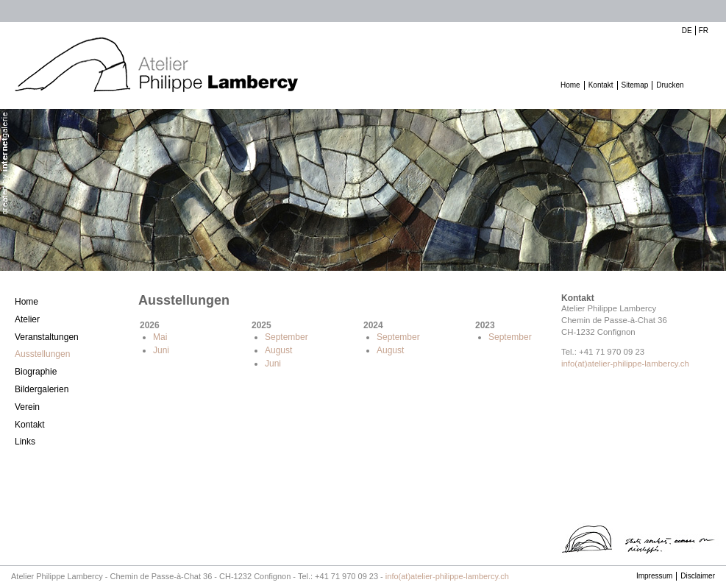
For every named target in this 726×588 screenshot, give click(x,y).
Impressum (654, 576)
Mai (160, 337)
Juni (161, 350)
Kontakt (601, 85)
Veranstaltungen (47, 337)
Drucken (670, 85)
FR (704, 31)
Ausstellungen (42, 354)
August (278, 350)
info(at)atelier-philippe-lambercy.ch (625, 364)
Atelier (27, 319)
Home (570, 85)
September (287, 337)
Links (25, 442)
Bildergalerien (42, 389)
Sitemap (635, 85)
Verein (27, 407)
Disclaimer (698, 576)
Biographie (36, 372)
